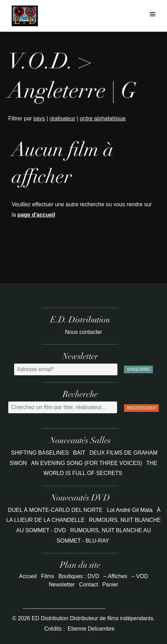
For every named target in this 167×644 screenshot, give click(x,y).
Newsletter (62, 584)
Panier (110, 584)
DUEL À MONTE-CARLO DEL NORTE (55, 510)
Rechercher (141, 408)
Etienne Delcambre (91, 629)
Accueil (28, 576)
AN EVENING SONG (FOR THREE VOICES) (87, 463)
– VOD (140, 576)
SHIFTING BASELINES (41, 453)
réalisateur (62, 118)
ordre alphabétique (103, 118)
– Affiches (115, 576)
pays (39, 118)
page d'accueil (36, 215)
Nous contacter (84, 332)
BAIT (80, 453)
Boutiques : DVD (79, 576)
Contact (89, 584)
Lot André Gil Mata (130, 510)
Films (48, 576)
